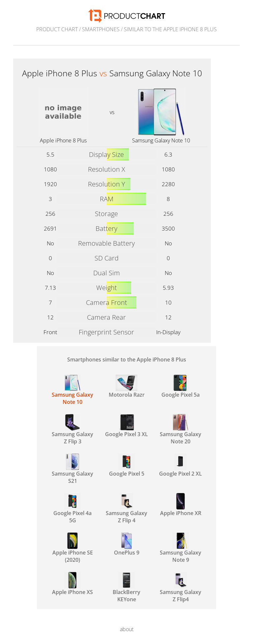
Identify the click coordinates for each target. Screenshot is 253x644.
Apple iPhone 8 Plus (63, 140)
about (127, 629)
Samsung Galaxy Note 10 (161, 140)
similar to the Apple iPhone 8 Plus (170, 29)
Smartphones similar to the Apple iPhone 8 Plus (127, 359)
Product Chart (57, 29)
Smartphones (101, 29)
